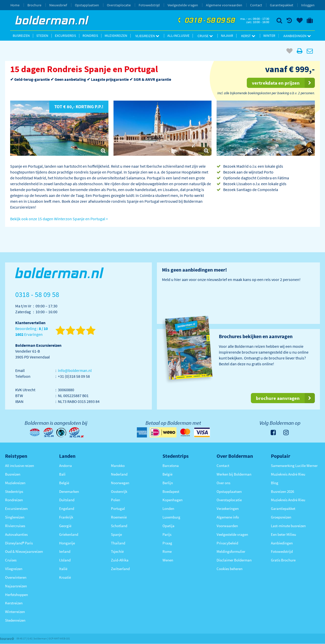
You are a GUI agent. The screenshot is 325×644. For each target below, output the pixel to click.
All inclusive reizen (20, 466)
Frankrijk (66, 517)
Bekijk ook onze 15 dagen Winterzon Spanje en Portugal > (59, 219)
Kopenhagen (173, 500)
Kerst (248, 36)
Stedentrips (14, 491)
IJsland (65, 560)
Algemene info (228, 517)
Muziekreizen (116, 36)
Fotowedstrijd (149, 5)
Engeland (67, 508)
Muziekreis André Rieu (288, 474)
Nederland (119, 474)
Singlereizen (15, 517)
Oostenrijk (119, 491)
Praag (167, 543)
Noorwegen (120, 483)
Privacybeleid (227, 543)
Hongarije (67, 543)
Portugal (118, 508)
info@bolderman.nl (75, 370)
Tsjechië (117, 551)
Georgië (65, 526)
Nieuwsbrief (58, 5)
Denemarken (69, 491)
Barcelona (171, 466)
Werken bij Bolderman (234, 474)
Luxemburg (171, 517)
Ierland (65, 551)
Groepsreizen (281, 517)
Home (15, 5)
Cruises (11, 560)
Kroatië (65, 577)
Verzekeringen (228, 508)
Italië (63, 569)
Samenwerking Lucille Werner (294, 466)
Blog (275, 483)
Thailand (118, 543)
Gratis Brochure (283, 560)
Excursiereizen (16, 508)
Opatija (168, 526)
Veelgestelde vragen (183, 5)
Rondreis (90, 36)
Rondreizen (14, 500)
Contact (256, 5)
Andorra (66, 466)
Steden (42, 36)
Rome (167, 551)
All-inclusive (178, 36)
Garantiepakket (282, 5)
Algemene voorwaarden (224, 5)
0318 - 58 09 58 (206, 21)
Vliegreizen (147, 36)
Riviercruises (15, 526)
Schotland (119, 526)
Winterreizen (15, 612)
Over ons (223, 483)
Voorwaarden (227, 526)
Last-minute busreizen (288, 526)
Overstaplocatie (119, 5)
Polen (116, 500)
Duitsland (67, 500)
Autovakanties (16, 534)
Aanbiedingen (297, 36)
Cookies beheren (230, 569)
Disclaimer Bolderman (234, 560)
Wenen (168, 560)
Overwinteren (16, 577)
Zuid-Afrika (120, 560)
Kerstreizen (14, 603)
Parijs (167, 534)
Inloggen (308, 5)
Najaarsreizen (16, 586)
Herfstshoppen (17, 595)
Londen (168, 508)
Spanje (116, 534)
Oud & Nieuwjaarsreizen (24, 551)
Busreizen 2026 (282, 491)
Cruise (205, 36)
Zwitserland (120, 569)
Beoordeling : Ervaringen (31, 332)
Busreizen (21, 36)
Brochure (34, 5)
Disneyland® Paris (19, 543)
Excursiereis (65, 36)
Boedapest (171, 491)
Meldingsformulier (231, 551)
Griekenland (69, 534)
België (64, 483)
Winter (269, 36)
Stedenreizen (15, 620)
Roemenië (119, 517)
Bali (62, 474)
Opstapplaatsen (87, 5)
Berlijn (168, 483)
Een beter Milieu (283, 534)
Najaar (227, 36)
